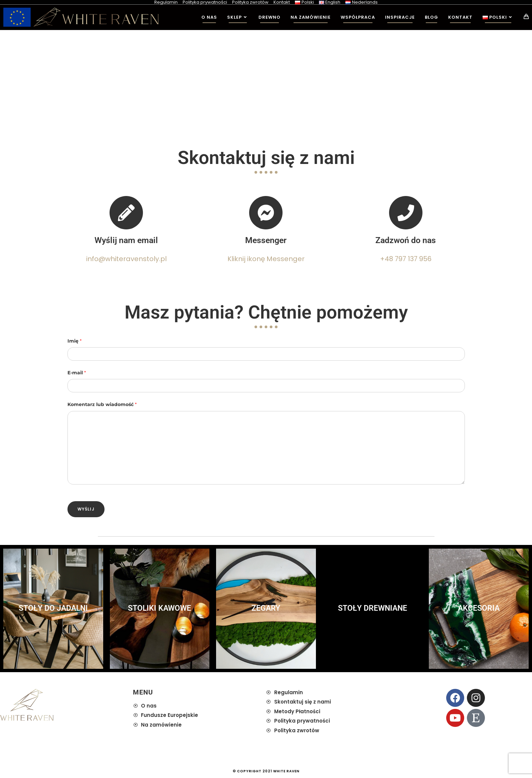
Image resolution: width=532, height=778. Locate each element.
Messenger (266, 240)
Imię (74, 341)
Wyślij (86, 509)
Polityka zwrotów (250, 2)
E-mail (77, 373)
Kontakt (282, 2)
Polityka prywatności (205, 2)
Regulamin (166, 2)
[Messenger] (266, 213)
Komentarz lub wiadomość (102, 404)
